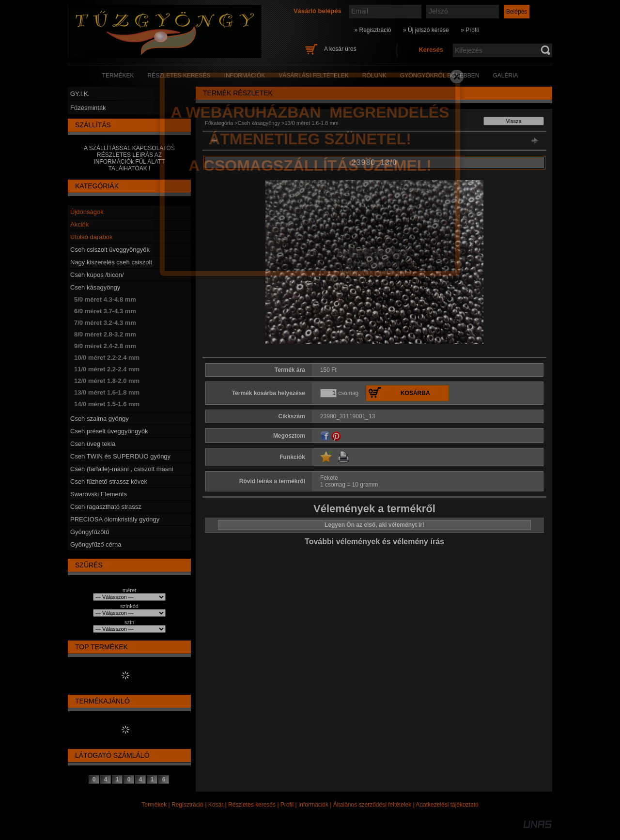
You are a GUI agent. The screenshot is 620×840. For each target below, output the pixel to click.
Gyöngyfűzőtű (90, 532)
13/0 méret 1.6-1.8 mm (107, 392)
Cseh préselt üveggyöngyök (109, 431)
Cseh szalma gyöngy (100, 419)
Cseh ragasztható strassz (106, 507)
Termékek (154, 805)
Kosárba (415, 393)
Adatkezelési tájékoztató (447, 805)
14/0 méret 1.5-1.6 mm (107, 404)
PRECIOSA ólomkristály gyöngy (115, 519)
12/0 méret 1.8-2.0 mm (107, 381)
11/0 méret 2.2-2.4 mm (107, 369)
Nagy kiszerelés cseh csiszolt (111, 262)
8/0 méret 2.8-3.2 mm (105, 334)
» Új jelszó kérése (426, 30)
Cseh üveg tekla (93, 444)
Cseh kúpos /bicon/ (97, 275)
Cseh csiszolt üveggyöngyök (110, 250)
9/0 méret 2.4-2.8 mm (105, 346)
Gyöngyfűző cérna (96, 544)
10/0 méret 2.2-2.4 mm (107, 358)
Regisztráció (187, 805)
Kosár (216, 805)
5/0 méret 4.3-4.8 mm (105, 299)
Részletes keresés (252, 805)
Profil (287, 805)
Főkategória (219, 123)
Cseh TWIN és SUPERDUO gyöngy (120, 456)
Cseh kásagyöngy (95, 287)
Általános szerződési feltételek (372, 805)
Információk (313, 805)
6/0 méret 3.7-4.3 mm (105, 311)
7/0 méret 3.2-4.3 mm (105, 323)
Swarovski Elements (99, 494)
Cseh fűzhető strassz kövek (109, 481)
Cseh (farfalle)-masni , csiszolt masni (122, 469)
